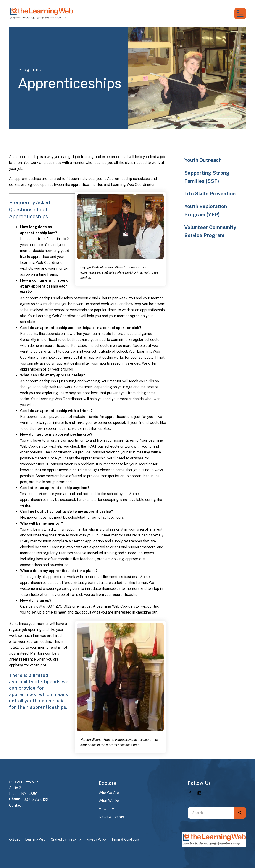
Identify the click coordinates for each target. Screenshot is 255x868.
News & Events (111, 817)
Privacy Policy (96, 839)
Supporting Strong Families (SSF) (207, 177)
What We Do (109, 801)
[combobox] (211, 813)
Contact (16, 805)
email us (84, 606)
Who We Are (109, 793)
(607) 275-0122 (35, 799)
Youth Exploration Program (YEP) (206, 210)
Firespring (74, 839)
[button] (240, 14)
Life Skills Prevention (210, 194)
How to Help (109, 809)
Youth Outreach (203, 160)
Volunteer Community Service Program (210, 231)
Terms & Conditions (126, 839)
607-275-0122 (59, 606)
